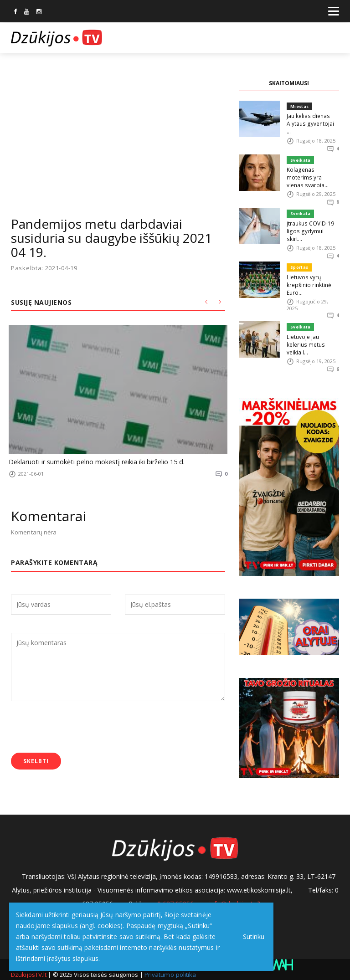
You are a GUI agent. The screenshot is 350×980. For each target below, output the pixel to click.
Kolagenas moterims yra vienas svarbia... (312, 165)
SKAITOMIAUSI (289, 83)
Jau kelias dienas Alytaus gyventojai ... (311, 119)
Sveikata (300, 152)
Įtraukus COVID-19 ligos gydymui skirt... (311, 210)
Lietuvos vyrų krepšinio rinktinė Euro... (308, 259)
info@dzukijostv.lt (235, 894)
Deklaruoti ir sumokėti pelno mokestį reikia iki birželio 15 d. (89, 461)
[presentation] (80, 726)
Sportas (299, 243)
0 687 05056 (175, 894)
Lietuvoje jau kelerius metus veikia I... (313, 314)
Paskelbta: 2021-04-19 (44, 268)
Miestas (299, 106)
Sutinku (251, 936)
